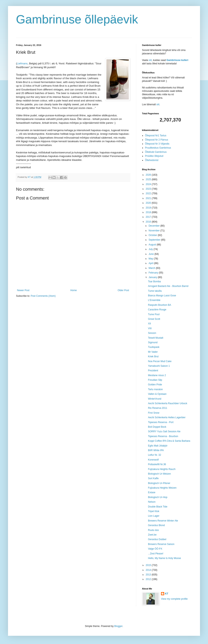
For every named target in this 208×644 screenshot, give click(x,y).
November (154, 231)
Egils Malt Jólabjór (158, 446)
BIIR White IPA (156, 450)
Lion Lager (154, 516)
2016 (149, 222)
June (151, 254)
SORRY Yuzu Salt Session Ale (164, 431)
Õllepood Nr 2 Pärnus (156, 140)
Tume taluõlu (155, 291)
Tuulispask (154, 347)
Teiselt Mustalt (156, 338)
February (154, 273)
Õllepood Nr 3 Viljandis (157, 144)
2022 (149, 193)
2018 (149, 212)
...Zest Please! (156, 554)
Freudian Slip (155, 380)
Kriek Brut (153, 356)
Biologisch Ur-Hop (158, 497)
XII (149, 324)
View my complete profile (174, 599)
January (153, 277)
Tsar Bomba (154, 281)
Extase (152, 492)
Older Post (123, 290)
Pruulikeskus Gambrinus (158, 148)
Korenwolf (153, 460)
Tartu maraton (155, 389)
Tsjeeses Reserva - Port (161, 422)
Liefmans (22, 63)
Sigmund (153, 342)
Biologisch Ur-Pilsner (159, 483)
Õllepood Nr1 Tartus (156, 136)
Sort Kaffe (153, 478)
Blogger (118, 626)
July (151, 249)
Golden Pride (155, 385)
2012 (149, 579)
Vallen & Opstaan (157, 394)
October (153, 235)
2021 (149, 198)
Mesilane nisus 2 (157, 375)
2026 (149, 175)
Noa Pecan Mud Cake (160, 361)
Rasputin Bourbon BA (159, 305)
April (151, 263)
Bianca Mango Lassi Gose (162, 296)
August (153, 245)
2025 (149, 179)
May (151, 259)
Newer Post (23, 290)
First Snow (154, 413)
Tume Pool (154, 314)
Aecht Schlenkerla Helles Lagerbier (167, 417)
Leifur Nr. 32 (154, 455)
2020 (149, 203)
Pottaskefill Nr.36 (157, 464)
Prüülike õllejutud (154, 156)
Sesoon (152, 333)
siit (150, 60)
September (155, 240)
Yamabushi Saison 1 (159, 366)
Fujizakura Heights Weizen (162, 488)
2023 (149, 189)
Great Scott (154, 319)
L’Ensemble (154, 300)
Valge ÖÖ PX (155, 549)
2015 (149, 565)
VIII (150, 328)
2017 (149, 217)
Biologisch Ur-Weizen (159, 474)
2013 (149, 575)
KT (167, 594)
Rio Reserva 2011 (158, 408)
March (152, 268)
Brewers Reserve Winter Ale (163, 521)
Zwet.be (152, 535)
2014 (149, 570)
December (154, 226)
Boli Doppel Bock (157, 427)
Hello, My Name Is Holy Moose (164, 558)
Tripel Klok (154, 511)
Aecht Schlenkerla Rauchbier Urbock (168, 403)
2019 (149, 208)
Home (74, 290)
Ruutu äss (153, 530)
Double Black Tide (158, 507)
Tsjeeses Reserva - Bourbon (163, 436)
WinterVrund (155, 399)
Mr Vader (153, 352)
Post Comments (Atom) (43, 296)
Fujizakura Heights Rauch (162, 469)
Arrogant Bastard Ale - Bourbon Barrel (168, 286)
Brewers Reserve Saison (161, 544)
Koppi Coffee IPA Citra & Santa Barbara (169, 441)
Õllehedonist (152, 160)
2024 (149, 184)
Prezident (153, 371)
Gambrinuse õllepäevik (77, 19)
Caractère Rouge (157, 310)
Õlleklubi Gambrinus (156, 152)
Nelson (152, 502)
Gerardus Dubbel (157, 539)
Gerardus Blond (156, 525)
